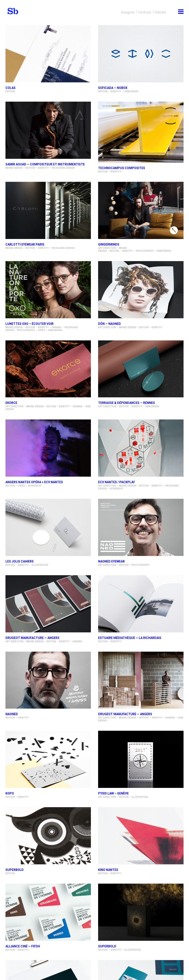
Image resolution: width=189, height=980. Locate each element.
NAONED (12, 714)
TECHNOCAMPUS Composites (122, 168)
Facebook (145, 12)
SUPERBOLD (15, 870)
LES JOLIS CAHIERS (20, 561)
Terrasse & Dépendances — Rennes (127, 403)
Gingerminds (109, 244)
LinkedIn (160, 12)
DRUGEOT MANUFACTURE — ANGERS (32, 638)
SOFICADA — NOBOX (113, 88)
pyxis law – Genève (113, 793)
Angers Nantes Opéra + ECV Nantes (34, 482)
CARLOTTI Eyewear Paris (25, 244)
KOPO (10, 793)
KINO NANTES (108, 870)
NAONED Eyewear (111, 561)
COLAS (10, 88)
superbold (107, 946)
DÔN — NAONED (109, 324)
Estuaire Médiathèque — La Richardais (130, 638)
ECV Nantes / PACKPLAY (116, 482)
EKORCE (11, 403)
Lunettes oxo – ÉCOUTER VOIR (29, 324)
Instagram (128, 12)
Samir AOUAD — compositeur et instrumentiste (45, 164)
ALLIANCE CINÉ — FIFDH (23, 946)
